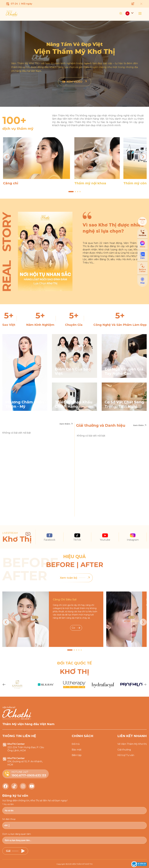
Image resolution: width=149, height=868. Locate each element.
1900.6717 (19, 775)
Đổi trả (76, 744)
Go (76, 628)
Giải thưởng (124, 750)
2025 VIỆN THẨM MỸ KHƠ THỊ (80, 864)
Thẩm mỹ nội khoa (90, 183)
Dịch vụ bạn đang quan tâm (17, 834)
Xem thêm (66, 424)
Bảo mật (77, 750)
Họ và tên (9, 804)
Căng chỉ (11, 183)
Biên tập (77, 755)
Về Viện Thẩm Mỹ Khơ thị (132, 744)
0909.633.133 (37, 775)
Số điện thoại (9, 819)
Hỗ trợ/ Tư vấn (126, 755)
